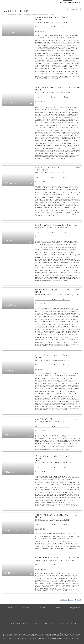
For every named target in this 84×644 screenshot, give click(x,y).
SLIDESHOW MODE (74, 10)
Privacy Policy (27, 623)
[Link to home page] (2, 2)
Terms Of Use (13, 623)
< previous (64, 600)
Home (60, 2)
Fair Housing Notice (67, 623)
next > (79, 600)
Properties (68, 2)
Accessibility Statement (46, 623)
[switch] (31, 33)
